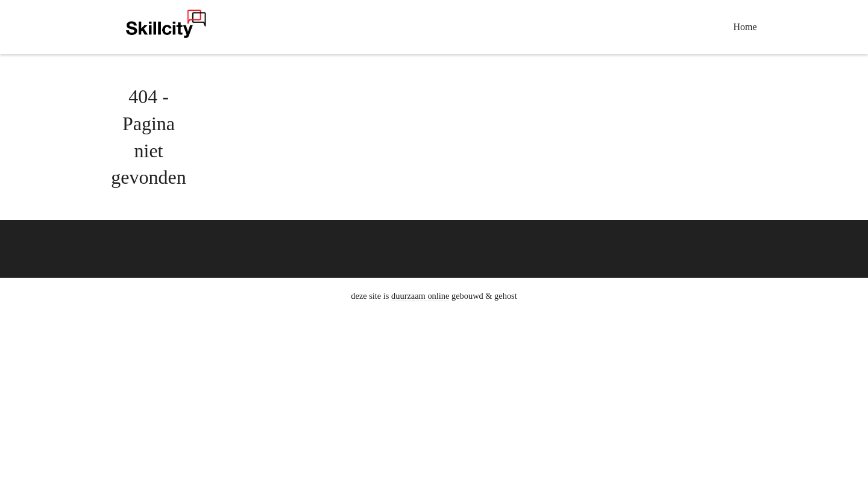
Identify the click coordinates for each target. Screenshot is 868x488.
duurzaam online (420, 296)
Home (745, 27)
